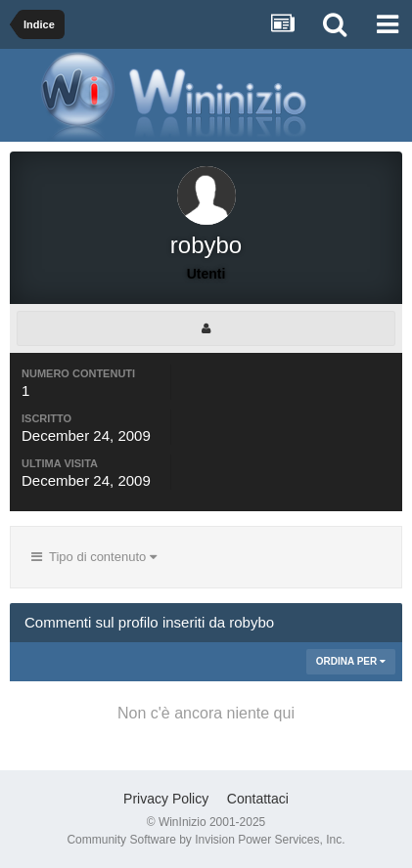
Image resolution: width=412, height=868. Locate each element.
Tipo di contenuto (94, 557)
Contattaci (258, 799)
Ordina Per (351, 661)
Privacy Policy (166, 799)
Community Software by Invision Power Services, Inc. (206, 840)
